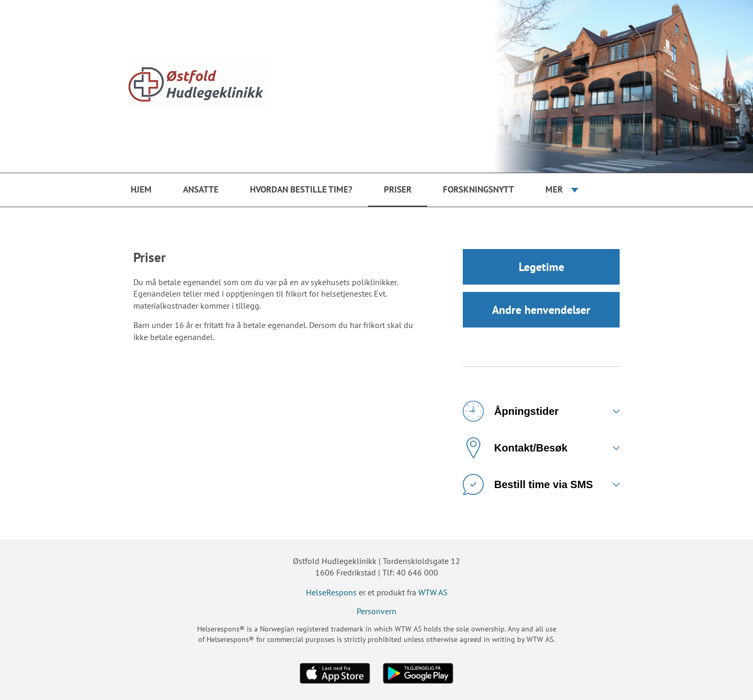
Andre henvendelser (541, 310)
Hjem (141, 189)
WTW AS (433, 592)
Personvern (376, 611)
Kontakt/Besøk (515, 448)
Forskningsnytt (478, 189)
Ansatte (201, 189)
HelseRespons (331, 592)
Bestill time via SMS (528, 484)
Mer (554, 189)
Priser (398, 189)
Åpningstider (511, 411)
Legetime (541, 267)
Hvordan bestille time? (301, 189)
